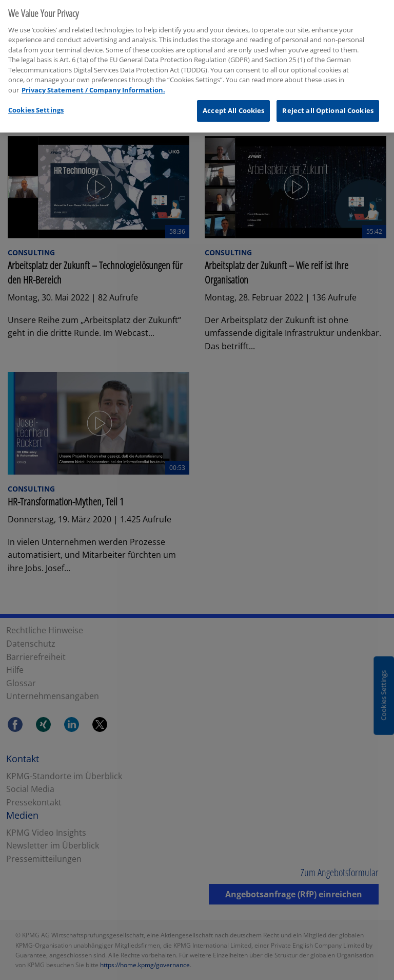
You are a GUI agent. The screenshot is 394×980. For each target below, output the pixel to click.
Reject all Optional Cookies (328, 108)
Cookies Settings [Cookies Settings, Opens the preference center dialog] (36, 107)
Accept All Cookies (233, 108)
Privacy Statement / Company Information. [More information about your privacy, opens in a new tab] (93, 87)
